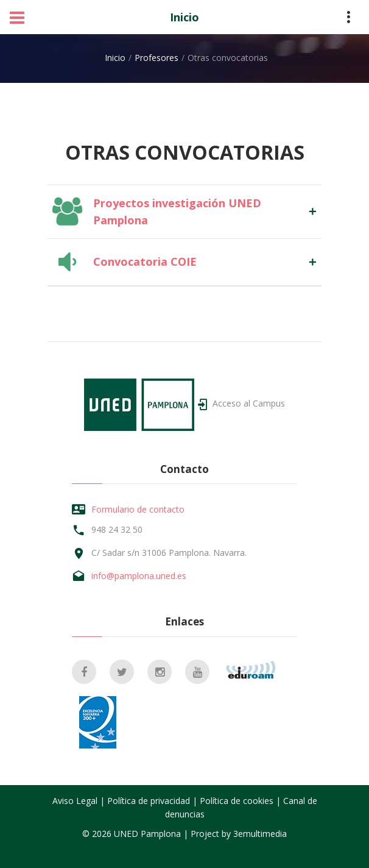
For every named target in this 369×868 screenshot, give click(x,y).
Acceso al (249, 403)
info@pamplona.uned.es (139, 576)
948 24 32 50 (117, 529)
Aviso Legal (75, 801)
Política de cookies (237, 801)
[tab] (184, 212)
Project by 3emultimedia (239, 834)
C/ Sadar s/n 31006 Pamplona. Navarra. (169, 553)
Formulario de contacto (138, 509)
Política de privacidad (149, 801)
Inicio (184, 17)
